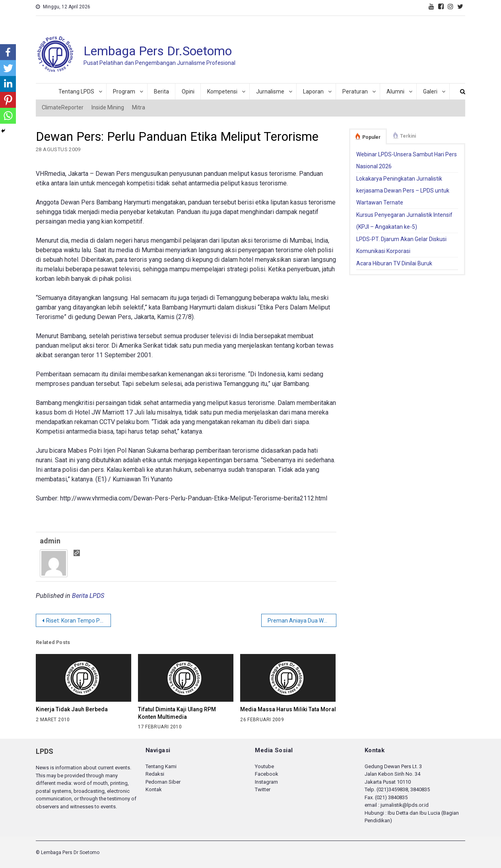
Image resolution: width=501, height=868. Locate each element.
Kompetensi (222, 91)
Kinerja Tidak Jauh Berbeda (72, 709)
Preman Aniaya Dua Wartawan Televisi (302, 621)
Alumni (395, 91)
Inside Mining (108, 107)
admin (50, 541)
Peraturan (355, 91)
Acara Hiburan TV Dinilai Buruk (394, 263)
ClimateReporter (63, 107)
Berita (161, 91)
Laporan (313, 91)
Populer (371, 137)
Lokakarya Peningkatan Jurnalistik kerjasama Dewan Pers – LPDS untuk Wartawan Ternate (403, 191)
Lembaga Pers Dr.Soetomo (158, 51)
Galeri (430, 91)
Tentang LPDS (76, 91)
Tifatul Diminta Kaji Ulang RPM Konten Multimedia (177, 713)
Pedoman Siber (163, 782)
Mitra (139, 107)
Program (124, 91)
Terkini (408, 136)
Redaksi (155, 774)
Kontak (154, 789)
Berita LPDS (88, 596)
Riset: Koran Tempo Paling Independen (79, 621)
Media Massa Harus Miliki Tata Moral (288, 709)
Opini (188, 91)
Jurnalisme (270, 91)
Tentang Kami (161, 766)
